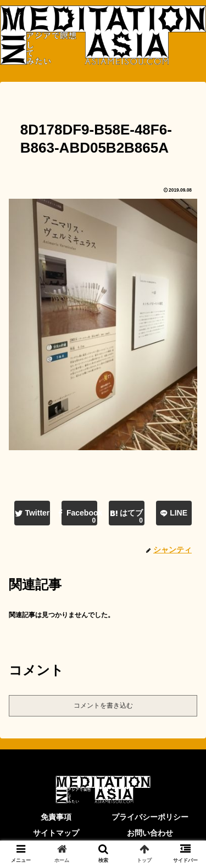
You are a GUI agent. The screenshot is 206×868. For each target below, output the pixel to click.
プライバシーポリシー (150, 817)
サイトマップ (56, 833)
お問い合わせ (150, 833)
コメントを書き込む (103, 705)
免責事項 (56, 817)
